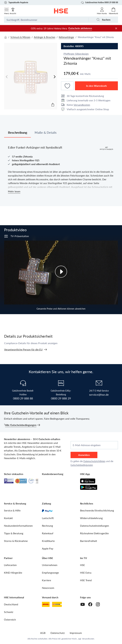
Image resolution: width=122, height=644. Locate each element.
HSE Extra (86, 573)
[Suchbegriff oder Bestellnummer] (46, 20)
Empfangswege (50, 573)
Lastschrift (48, 518)
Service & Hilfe (12, 510)
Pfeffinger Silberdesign (76, 54)
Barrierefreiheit (89, 541)
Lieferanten (10, 565)
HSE (82, 565)
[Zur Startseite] (61, 11)
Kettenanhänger (66, 37)
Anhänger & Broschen (45, 37)
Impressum (76, 633)
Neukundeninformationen (18, 526)
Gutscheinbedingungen (82, 465)
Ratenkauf (48, 533)
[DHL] (46, 604)
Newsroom (48, 588)
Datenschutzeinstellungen (95, 526)
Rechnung (47, 526)
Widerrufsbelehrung (91, 518)
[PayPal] (47, 510)
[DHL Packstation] (57, 604)
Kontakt (8, 518)
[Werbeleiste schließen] (116, 28)
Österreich (10, 619)
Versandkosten (82, 105)
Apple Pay (48, 548)
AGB (43, 633)
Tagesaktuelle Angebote (16, 3)
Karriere (46, 580)
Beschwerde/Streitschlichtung (97, 510)
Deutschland (11, 604)
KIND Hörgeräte (13, 573)
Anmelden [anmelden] (84, 455)
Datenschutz (58, 633)
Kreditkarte (48, 541)
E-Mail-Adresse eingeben (87, 445)
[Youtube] (83, 604)
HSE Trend (86, 580)
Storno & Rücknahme (16, 541)
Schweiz (9, 612)
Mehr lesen (14, 191)
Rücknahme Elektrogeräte (94, 533)
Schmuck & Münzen (20, 37)
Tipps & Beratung (14, 533)
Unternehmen (50, 565)
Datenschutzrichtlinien (94, 461)
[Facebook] (90, 604)
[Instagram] (98, 604)
